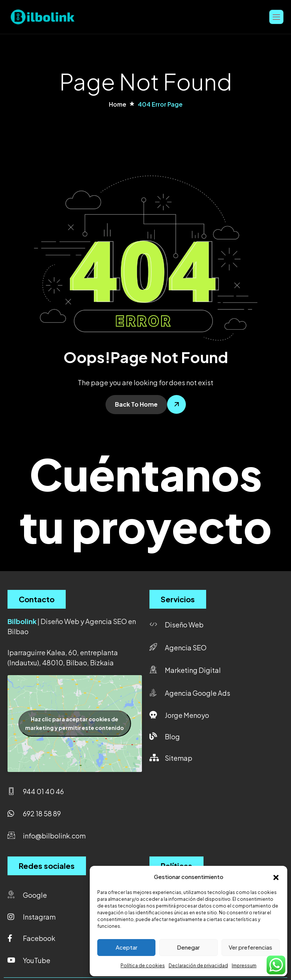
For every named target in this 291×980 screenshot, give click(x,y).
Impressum (244, 966)
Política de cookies (143, 966)
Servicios (178, 599)
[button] (276, 876)
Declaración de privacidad (198, 966)
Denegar (188, 947)
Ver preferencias (250, 947)
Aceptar (127, 947)
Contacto (37, 599)
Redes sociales (47, 866)
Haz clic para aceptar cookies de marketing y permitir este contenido (75, 723)
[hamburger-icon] (276, 17)
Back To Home (136, 404)
